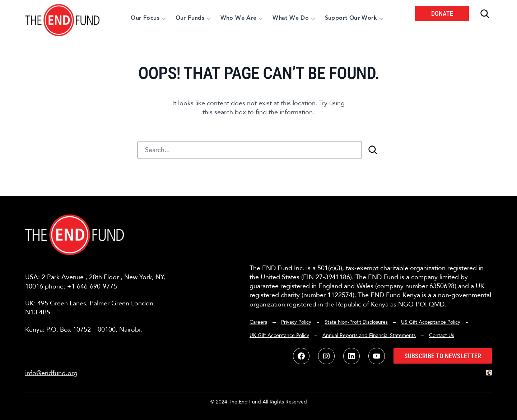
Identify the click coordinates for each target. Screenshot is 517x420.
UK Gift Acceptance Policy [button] (279, 335)
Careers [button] (258, 322)
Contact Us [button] (442, 335)
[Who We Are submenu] (261, 18)
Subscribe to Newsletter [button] (443, 356)
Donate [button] (442, 13)
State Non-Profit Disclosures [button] (356, 322)
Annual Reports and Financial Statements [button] (369, 335)
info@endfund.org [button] (51, 373)
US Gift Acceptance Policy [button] (431, 322)
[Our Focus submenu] (164, 18)
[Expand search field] (485, 14)
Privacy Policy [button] (296, 322)
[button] (63, 13)
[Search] (373, 150)
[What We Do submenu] (313, 18)
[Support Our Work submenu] (381, 18)
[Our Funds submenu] (209, 18)
